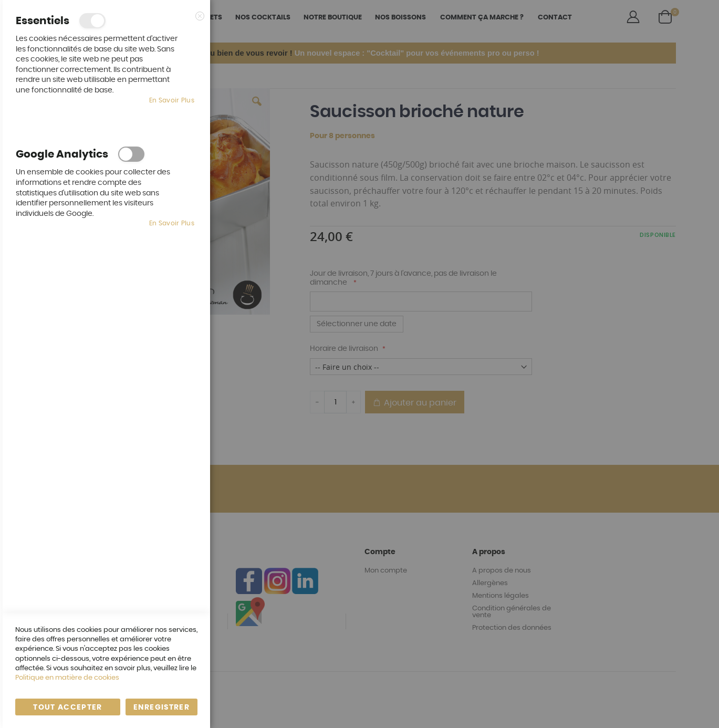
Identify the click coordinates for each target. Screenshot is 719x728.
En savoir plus (172, 100)
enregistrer (161, 708)
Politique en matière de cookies (67, 678)
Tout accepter (68, 708)
